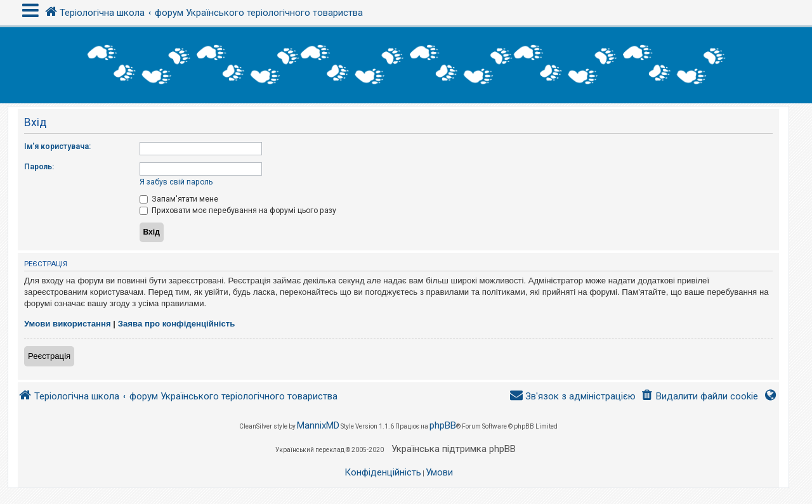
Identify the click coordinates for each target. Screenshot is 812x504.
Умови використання (68, 324)
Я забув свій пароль (176, 182)
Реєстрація (49, 356)
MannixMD (318, 425)
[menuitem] (699, 397)
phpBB (443, 425)
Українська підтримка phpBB (454, 449)
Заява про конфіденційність (177, 324)
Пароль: (39, 167)
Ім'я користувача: (57, 146)
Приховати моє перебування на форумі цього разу (238, 210)
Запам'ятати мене (179, 199)
